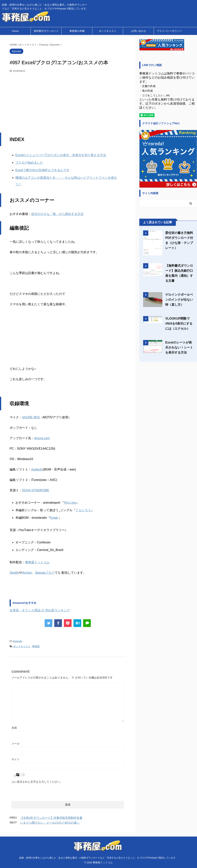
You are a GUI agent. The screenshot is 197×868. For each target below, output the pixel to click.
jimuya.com (42, 438)
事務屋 (36, 646)
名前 (14, 728)
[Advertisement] (68, 102)
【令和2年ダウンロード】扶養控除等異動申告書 (51, 818)
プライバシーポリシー (169, 31)
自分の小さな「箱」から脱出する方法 (57, 214)
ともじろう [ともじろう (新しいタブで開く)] (83, 510)
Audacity (37, 469)
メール (16, 744)
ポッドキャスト (108, 31)
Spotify (14, 573)
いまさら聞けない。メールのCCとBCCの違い (50, 823)
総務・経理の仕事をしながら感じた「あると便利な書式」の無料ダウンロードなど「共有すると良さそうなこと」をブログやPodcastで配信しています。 (98, 858)
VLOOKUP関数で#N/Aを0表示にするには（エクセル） (179, 324)
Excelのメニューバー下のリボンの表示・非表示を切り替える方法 (61, 155)
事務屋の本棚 (77, 31)
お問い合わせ (139, 31)
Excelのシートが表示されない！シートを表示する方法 (179, 347)
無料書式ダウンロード (46, 31)
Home (15, 31)
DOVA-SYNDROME (36, 490)
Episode (18, 641)
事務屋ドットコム (37, 562)
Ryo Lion (70, 503)
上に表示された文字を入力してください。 (37, 782)
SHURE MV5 (31, 417)
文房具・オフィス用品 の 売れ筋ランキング (40, 610)
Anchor (27, 573)
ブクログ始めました (29, 163)
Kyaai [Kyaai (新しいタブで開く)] (54, 518)
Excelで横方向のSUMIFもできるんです (42, 170)
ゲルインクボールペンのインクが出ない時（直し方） (179, 300)
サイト (16, 759)
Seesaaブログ (45, 573)
